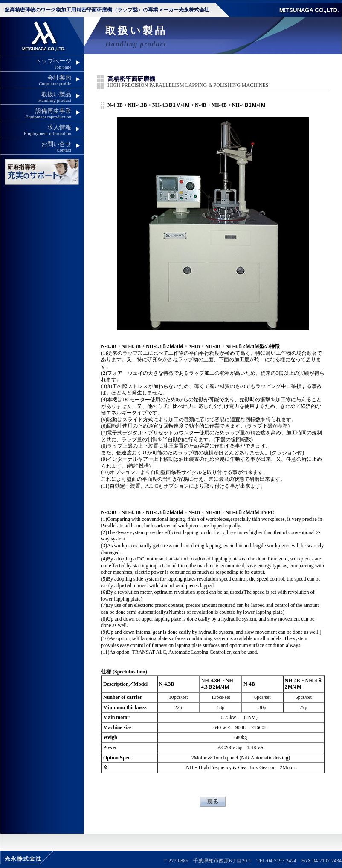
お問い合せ (36, 147)
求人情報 (36, 130)
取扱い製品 (36, 97)
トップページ (36, 64)
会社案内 (36, 80)
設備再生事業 (36, 114)
